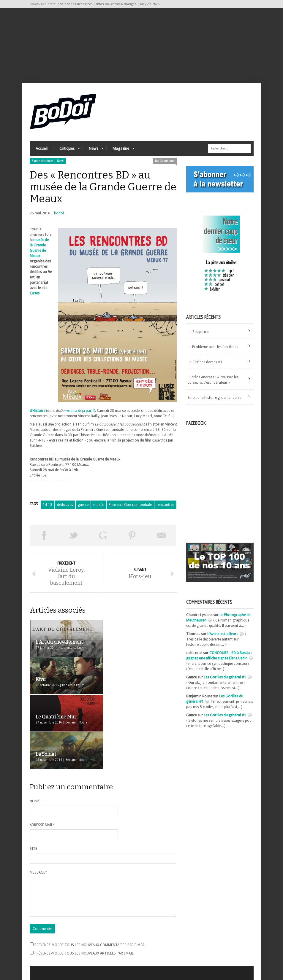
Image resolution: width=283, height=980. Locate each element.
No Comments (165, 161)
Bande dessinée (42, 161)
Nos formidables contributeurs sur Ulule (222, 951)
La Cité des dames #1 (205, 362)
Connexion (39, 938)
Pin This (132, 536)
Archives (116, 933)
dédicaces (65, 505)
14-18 (48, 505)
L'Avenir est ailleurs (223, 634)
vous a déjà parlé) (81, 411)
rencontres (165, 505)
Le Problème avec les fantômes (213, 347)
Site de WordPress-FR (47, 954)
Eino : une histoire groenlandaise (214, 398)
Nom (35, 727)
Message (38, 798)
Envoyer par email (161, 536)
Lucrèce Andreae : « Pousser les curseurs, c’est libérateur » (213, 380)
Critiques (67, 150)
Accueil (42, 148)
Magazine (121, 150)
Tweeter (73, 536)
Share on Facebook (44, 536)
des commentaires (48, 948)
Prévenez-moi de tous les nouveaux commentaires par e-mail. (90, 878)
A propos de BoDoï (205, 931)
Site (33, 774)
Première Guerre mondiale (130, 505)
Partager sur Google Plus (103, 536)
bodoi (59, 213)
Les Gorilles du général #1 (225, 678)
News (93, 150)
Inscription (39, 932)
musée (99, 505)
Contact (196, 941)
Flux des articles (46, 943)
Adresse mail (42, 750)
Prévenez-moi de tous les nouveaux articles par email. (84, 886)
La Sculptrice (198, 332)
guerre (83, 505)
